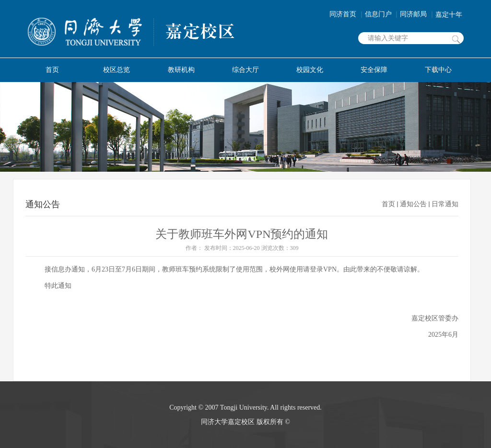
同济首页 (347, 14)
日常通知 (445, 204)
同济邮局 (418, 14)
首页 (388, 204)
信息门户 (383, 14)
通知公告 (413, 204)
